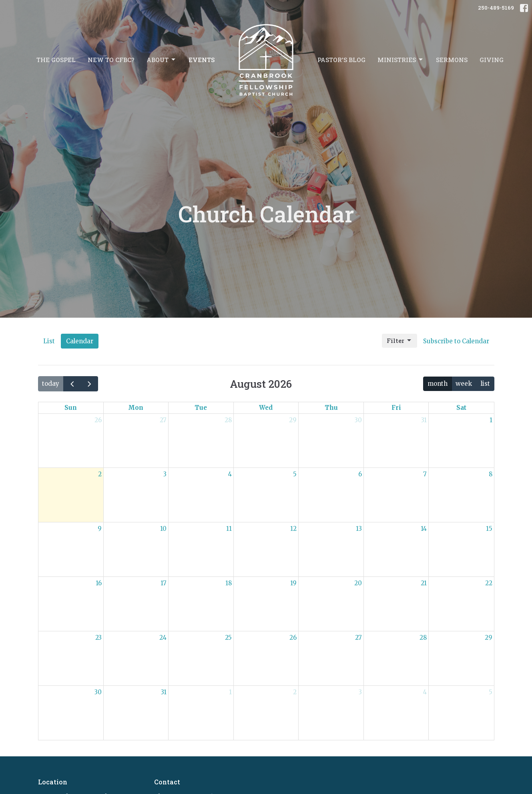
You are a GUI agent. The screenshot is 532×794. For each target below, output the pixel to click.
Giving (492, 60)
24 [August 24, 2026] (163, 638)
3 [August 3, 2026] (165, 474)
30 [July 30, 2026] (358, 420)
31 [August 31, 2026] (164, 692)
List (49, 341)
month (438, 384)
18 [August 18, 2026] (229, 583)
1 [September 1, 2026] (230, 692)
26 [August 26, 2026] (293, 638)
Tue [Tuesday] (201, 408)
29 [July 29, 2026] (293, 420)
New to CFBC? (111, 60)
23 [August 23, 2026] (98, 638)
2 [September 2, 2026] (295, 692)
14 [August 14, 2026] (424, 529)
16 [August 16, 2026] (99, 583)
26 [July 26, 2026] (98, 420)
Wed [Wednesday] (266, 408)
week (464, 384)
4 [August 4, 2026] (230, 474)
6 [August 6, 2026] (360, 474)
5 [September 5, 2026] (491, 692)
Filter (400, 341)
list (485, 384)
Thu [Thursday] (331, 408)
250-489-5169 (496, 8)
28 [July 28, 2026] (228, 420)
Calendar (80, 341)
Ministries (401, 60)
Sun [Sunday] (71, 408)
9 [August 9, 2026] (100, 529)
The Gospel (56, 60)
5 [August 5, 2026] (295, 474)
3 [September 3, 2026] (360, 692)
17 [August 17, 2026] (164, 583)
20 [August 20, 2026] (358, 583)
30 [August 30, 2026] (98, 692)
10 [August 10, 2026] (163, 529)
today (51, 384)
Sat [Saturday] (461, 408)
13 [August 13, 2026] (359, 529)
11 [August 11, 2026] (229, 529)
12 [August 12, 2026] (293, 529)
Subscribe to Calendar (456, 341)
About (162, 60)
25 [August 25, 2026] (228, 638)
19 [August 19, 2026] (293, 583)
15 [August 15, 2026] (489, 529)
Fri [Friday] (396, 408)
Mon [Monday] (136, 408)
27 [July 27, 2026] (163, 420)
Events (202, 60)
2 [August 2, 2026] (100, 474)
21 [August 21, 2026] (424, 583)
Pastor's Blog (341, 60)
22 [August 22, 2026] (489, 583)
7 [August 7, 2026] (425, 474)
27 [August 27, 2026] (358, 638)
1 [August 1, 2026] (491, 420)
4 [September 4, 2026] (425, 692)
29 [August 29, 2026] (489, 638)
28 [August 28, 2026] (423, 638)
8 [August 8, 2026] (491, 474)
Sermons (452, 60)
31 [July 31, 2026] (424, 420)
